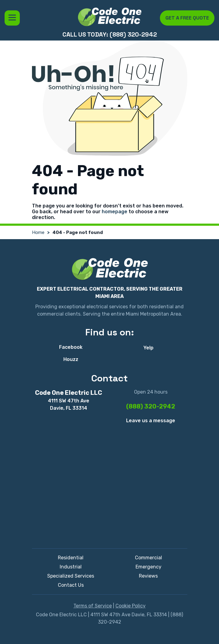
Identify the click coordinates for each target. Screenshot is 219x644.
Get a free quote (187, 18)
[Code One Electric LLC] (110, 17)
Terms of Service (93, 606)
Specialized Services (71, 576)
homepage (115, 212)
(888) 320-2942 (151, 406)
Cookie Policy (131, 606)
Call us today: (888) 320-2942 (110, 34)
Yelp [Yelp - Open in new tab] (148, 348)
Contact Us (71, 585)
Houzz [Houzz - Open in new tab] (71, 359)
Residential (71, 558)
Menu (12, 18)
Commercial (148, 558)
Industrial (71, 567)
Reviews (148, 576)
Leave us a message (151, 421)
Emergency (148, 567)
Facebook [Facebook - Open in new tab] (71, 347)
